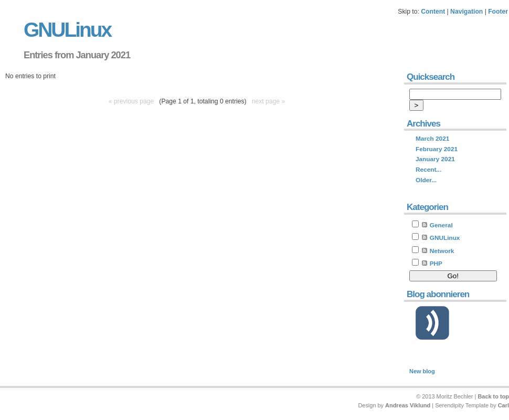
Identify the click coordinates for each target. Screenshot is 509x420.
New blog (422, 371)
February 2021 (437, 149)
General (441, 225)
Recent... (428, 170)
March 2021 (432, 139)
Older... (426, 180)
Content (433, 12)
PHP (436, 264)
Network (442, 251)
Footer (498, 12)
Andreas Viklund (408, 405)
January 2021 (435, 159)
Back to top (493, 396)
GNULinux (67, 30)
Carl (503, 405)
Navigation (466, 12)
